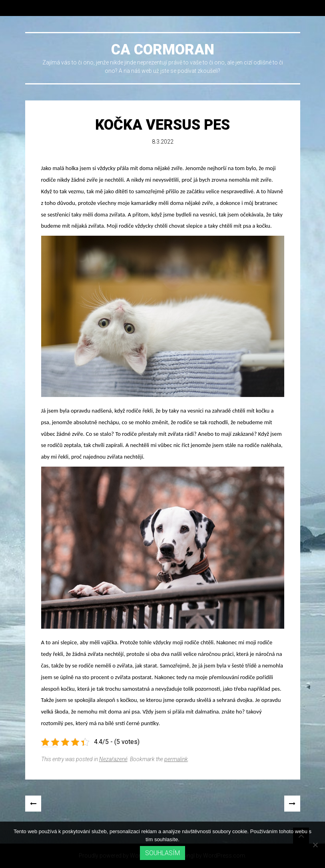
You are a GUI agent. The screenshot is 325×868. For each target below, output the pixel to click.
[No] (315, 845)
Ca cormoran (163, 50)
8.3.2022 (163, 142)
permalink (176, 759)
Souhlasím (162, 853)
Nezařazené (113, 759)
